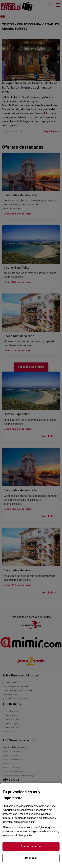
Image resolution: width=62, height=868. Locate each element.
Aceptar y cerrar (31, 846)
